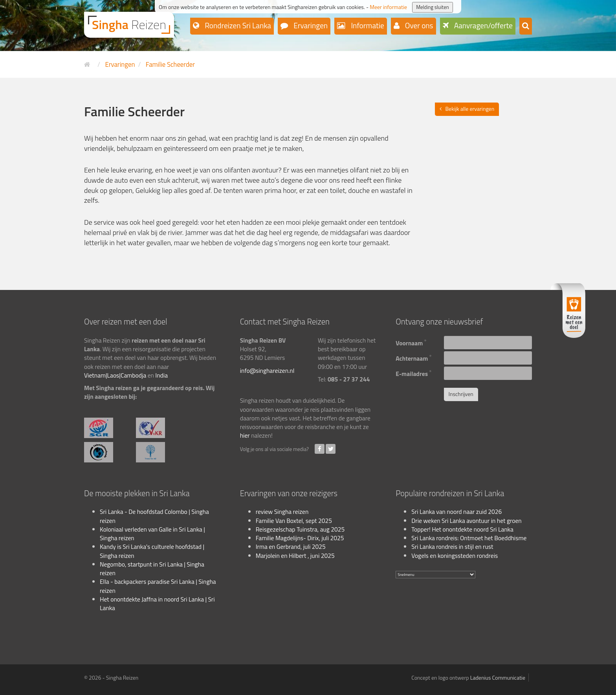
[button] (526, 26)
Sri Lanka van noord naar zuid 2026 (456, 512)
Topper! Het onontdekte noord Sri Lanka (462, 529)
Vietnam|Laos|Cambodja (115, 375)
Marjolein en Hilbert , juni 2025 (295, 556)
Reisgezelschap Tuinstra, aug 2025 (300, 529)
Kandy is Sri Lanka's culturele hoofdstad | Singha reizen (152, 551)
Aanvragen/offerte (483, 25)
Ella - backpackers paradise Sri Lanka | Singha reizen (158, 586)
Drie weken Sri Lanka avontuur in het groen (466, 521)
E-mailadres (413, 373)
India (161, 375)
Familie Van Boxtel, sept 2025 (294, 521)
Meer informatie (388, 7)
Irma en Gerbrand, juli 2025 (291, 546)
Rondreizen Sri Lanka (237, 25)
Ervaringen (310, 25)
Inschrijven (461, 394)
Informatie (367, 25)
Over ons (418, 25)
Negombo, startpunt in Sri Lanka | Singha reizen (152, 568)
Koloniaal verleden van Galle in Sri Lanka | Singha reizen (152, 534)
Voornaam (411, 342)
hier (245, 435)
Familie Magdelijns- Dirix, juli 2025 (300, 538)
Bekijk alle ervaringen (470, 109)
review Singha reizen (282, 512)
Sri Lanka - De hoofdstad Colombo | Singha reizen (154, 516)
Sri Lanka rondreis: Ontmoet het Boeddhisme (469, 538)
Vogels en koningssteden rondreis (455, 556)
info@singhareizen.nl (267, 370)
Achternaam (414, 357)
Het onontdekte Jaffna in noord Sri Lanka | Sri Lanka (157, 603)
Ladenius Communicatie (498, 678)
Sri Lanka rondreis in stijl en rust (452, 546)
